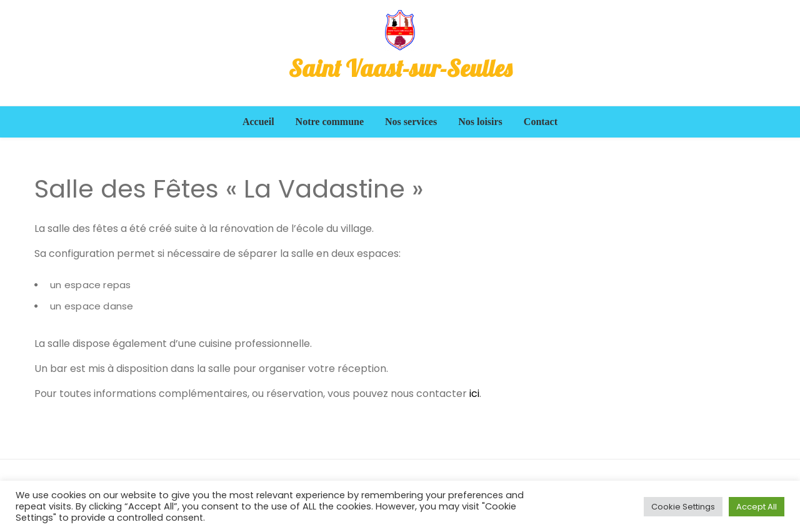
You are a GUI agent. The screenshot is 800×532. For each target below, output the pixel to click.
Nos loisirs (480, 122)
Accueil (258, 122)
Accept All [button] (757, 507)
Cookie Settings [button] (683, 507)
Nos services (411, 122)
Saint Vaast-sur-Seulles (400, 68)
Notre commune (330, 122)
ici (474, 394)
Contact (541, 122)
